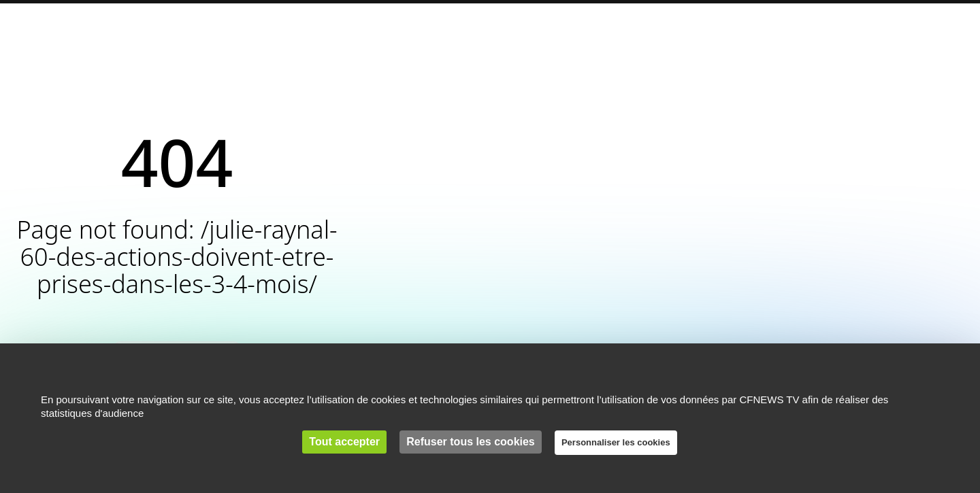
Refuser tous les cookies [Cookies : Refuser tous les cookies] (471, 442)
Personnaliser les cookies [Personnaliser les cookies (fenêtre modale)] (616, 442)
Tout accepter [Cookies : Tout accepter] (344, 442)
